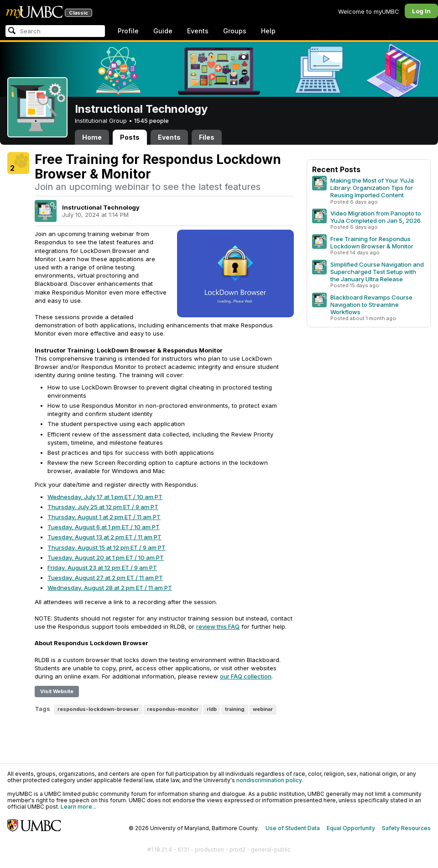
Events (198, 31)
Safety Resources (406, 828)
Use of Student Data (293, 828)
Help (268, 31)
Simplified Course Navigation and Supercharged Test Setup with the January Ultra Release (377, 272)
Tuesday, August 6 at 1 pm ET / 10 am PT (104, 527)
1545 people (151, 121)
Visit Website (57, 691)
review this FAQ (218, 626)
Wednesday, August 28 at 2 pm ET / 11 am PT (110, 588)
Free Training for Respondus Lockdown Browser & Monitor (372, 242)
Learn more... (78, 807)
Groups (235, 31)
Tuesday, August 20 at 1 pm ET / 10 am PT (106, 558)
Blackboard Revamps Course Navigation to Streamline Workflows (371, 305)
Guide (163, 31)
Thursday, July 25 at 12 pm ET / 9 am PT (103, 507)
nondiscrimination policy (269, 780)
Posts (130, 137)
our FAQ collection (246, 676)
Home (92, 137)
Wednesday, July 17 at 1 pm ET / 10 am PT (105, 497)
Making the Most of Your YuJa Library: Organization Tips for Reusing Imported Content (372, 188)
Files (207, 137)
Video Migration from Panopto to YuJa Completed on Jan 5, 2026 (376, 217)
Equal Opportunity (351, 828)
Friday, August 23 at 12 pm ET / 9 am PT (102, 568)
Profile (128, 31)
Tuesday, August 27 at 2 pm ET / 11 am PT (105, 578)
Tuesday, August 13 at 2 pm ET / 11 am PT (104, 537)
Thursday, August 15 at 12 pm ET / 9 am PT (107, 547)
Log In (421, 11)
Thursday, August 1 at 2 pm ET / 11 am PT (104, 517)
